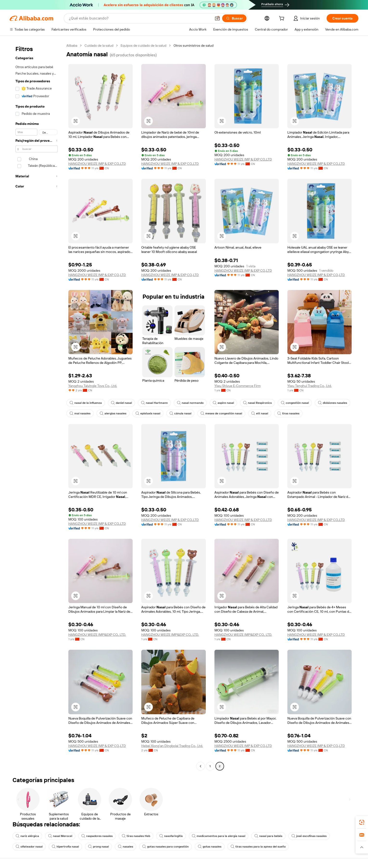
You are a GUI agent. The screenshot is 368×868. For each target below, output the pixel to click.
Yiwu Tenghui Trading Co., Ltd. (310, 386)
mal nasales (80, 413)
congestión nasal (289, 403)
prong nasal (96, 847)
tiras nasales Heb (132, 836)
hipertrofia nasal (64, 847)
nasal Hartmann (152, 403)
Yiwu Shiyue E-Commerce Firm (237, 386)
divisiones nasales (326, 403)
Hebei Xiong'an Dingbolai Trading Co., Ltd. (172, 746)
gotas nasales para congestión (161, 847)
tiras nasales (282, 413)
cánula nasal (178, 413)
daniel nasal (120, 403)
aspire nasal (219, 403)
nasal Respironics (252, 403)
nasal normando (187, 403)
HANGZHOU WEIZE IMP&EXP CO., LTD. (97, 635)
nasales (122, 847)
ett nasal (255, 413)
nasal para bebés (260, 836)
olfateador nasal (29, 847)
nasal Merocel (59, 836)
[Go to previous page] (200, 766)
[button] (76, 121)
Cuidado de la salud (100, 45)
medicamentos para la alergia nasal (212, 836)
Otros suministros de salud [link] (195, 45)
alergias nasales (112, 413)
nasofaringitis (166, 836)
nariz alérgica (27, 836)
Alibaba (72, 45)
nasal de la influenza (85, 403)
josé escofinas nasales (299, 836)
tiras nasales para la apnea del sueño (251, 847)
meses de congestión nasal (218, 413)
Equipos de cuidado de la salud (145, 45)
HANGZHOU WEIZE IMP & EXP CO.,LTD (97, 164)
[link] (362, 822)
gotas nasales (204, 847)
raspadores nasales (94, 836)
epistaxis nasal (146, 413)
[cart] (280, 19)
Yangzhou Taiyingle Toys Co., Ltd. (93, 386)
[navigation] (37, 406)
